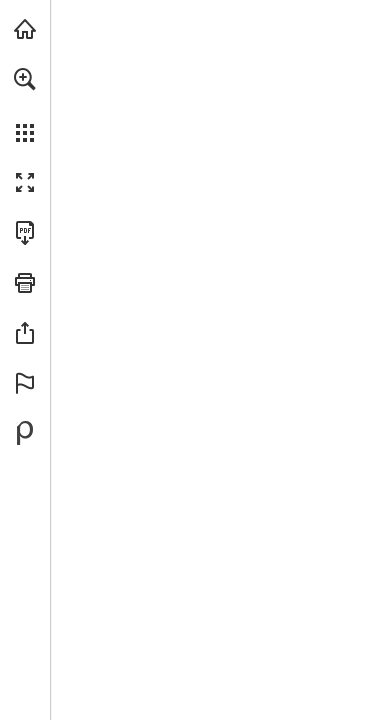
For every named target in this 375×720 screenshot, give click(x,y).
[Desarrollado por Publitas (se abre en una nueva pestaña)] (25, 433)
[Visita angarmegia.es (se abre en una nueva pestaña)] (25, 29)
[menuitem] (25, 105)
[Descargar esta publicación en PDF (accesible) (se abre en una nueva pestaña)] (25, 233)
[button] (25, 79)
